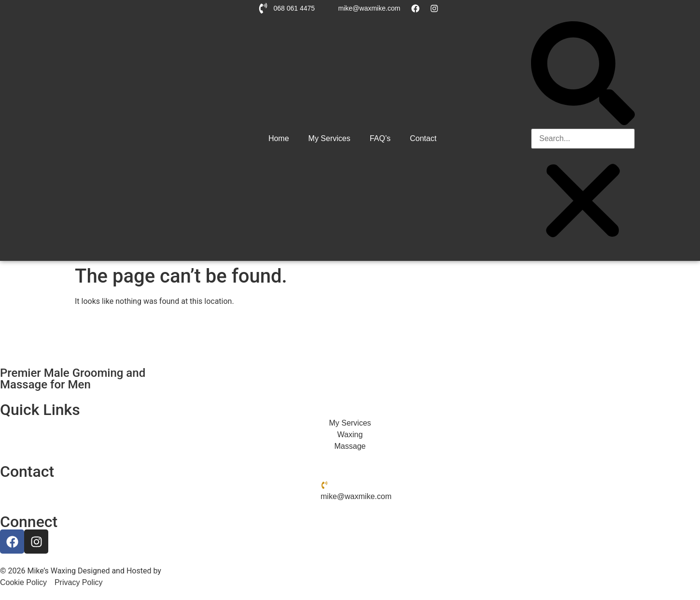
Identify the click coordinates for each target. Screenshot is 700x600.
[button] (583, 75)
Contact (423, 138)
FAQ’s (380, 138)
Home (279, 138)
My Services (329, 138)
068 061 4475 (294, 8)
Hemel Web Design (196, 571)
